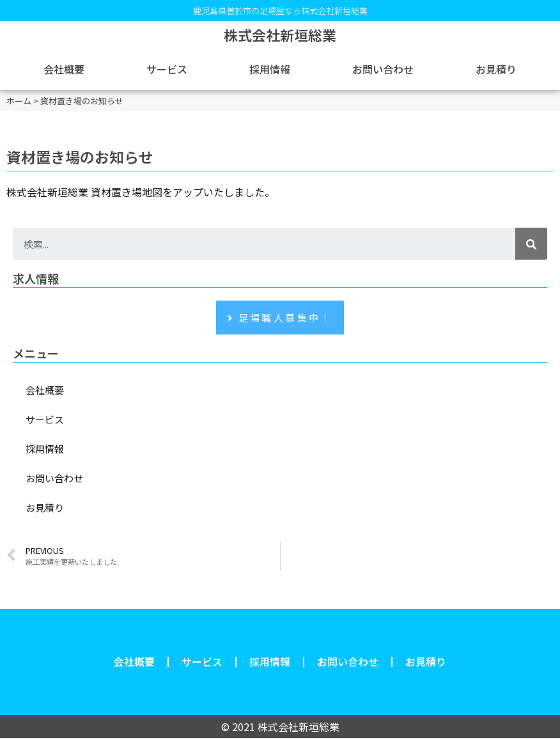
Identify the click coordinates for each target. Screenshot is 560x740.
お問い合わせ (383, 69)
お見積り (496, 69)
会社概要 (64, 69)
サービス (167, 69)
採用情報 (270, 69)
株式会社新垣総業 (280, 35)
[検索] (531, 244)
